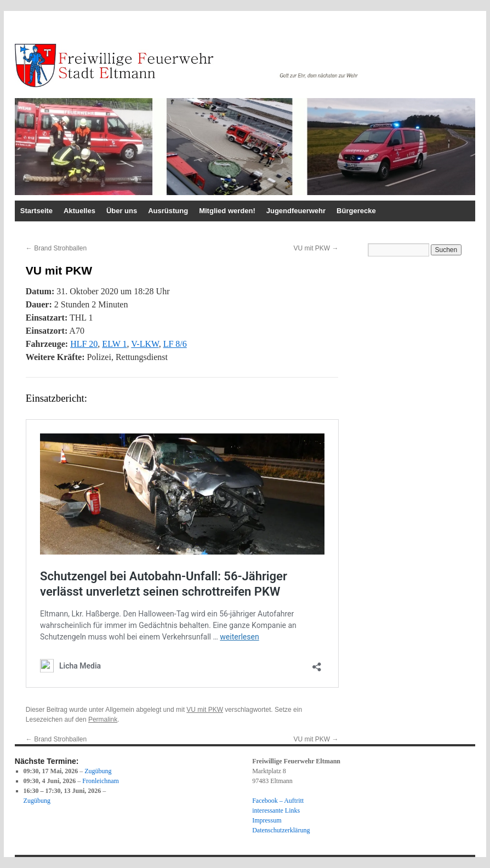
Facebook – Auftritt (278, 801)
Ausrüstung (168, 211)
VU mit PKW (316, 248)
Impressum (267, 820)
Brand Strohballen (56, 248)
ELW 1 (114, 344)
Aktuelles (79, 211)
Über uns (122, 211)
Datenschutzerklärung (281, 830)
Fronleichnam (101, 781)
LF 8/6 (175, 344)
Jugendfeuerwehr (296, 211)
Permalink (103, 719)
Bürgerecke (356, 211)
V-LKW (145, 344)
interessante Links (276, 810)
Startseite (36, 211)
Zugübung (98, 771)
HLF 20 (84, 344)
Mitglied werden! (227, 211)
